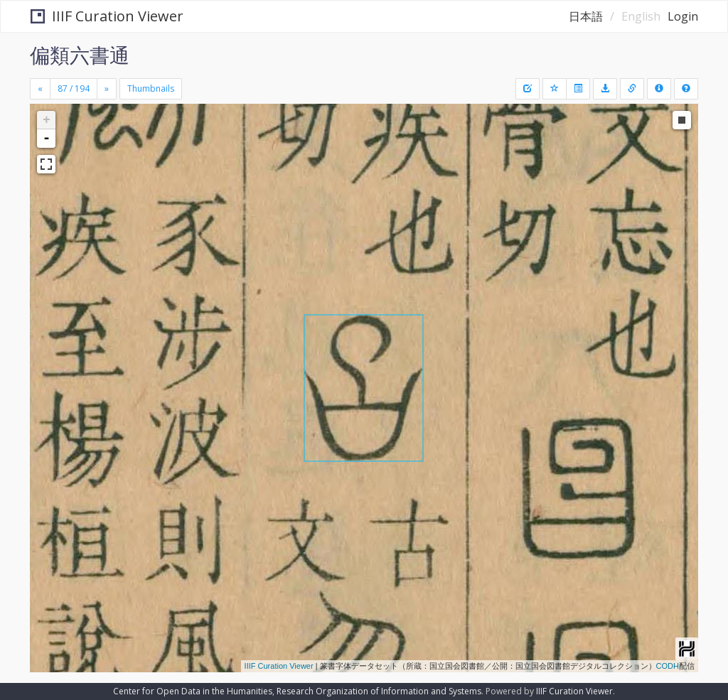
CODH (668, 666)
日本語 (586, 16)
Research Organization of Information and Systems (379, 691)
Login (683, 16)
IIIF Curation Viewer (107, 16)
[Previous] (40, 89)
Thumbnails (151, 88)
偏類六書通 (80, 55)
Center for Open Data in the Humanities (193, 691)
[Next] (107, 89)
